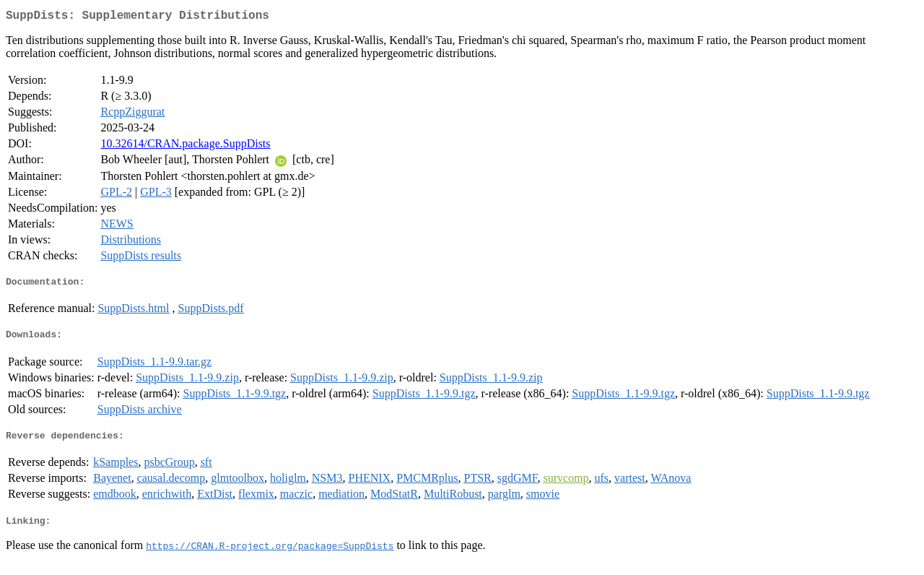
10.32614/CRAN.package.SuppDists (185, 146)
